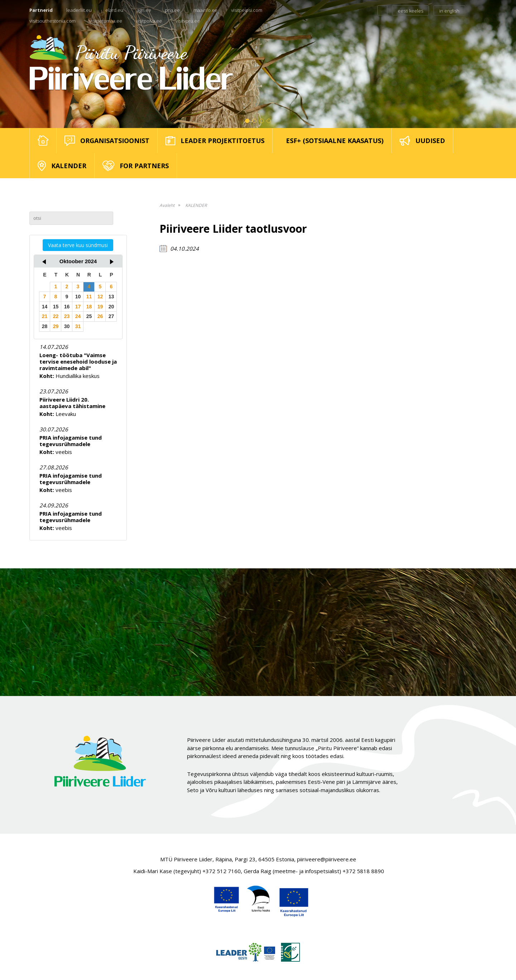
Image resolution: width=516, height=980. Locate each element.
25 (89, 316)
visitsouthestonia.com (52, 21)
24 (78, 316)
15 (56, 307)
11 (89, 297)
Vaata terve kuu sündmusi (78, 245)
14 (45, 307)
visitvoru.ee (188, 21)
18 (89, 307)
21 (45, 316)
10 (78, 297)
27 (111, 316)
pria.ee (172, 10)
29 (56, 326)
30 (67, 326)
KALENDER (196, 205)
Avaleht (167, 205)
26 (100, 316)
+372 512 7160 (222, 871)
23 (67, 316)
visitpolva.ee (149, 21)
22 (56, 316)
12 (100, 297)
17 (78, 307)
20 (111, 307)
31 (78, 326)
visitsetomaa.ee (106, 21)
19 (100, 307)
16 (67, 307)
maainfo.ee (206, 10)
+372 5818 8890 (363, 871)
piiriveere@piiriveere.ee (327, 859)
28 (45, 326)
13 (111, 297)
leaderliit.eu (79, 10)
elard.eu (114, 10)
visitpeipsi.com (247, 10)
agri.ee (144, 10)
